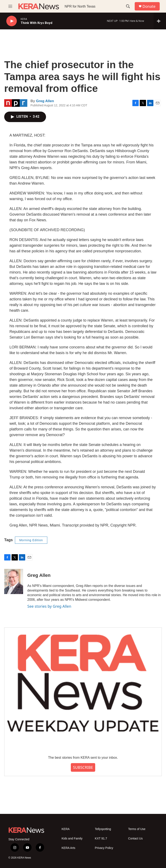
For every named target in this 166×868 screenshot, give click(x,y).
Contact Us (135, 839)
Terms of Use (137, 829)
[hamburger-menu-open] (10, 6)
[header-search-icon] (128, 6)
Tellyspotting (103, 829)
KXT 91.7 (101, 839)
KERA (66, 829)
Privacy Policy (104, 848)
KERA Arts (68, 848)
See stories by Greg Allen (49, 606)
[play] (12, 21)
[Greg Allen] (14, 581)
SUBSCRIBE (83, 767)
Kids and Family (72, 839)
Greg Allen (45, 101)
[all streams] (160, 21)
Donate (149, 6)
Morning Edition (31, 540)
